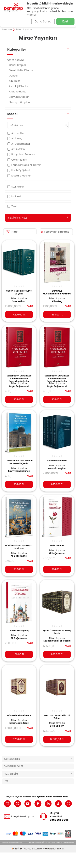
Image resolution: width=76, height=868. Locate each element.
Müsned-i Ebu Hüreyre (19, 715)
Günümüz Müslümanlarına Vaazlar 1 (57, 292)
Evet (65, 21)
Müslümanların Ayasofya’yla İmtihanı (19, 547)
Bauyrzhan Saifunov (19, 471)
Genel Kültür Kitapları (22, 70)
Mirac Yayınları (19, 299)
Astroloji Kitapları (19, 86)
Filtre (20, 232)
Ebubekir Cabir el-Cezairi (57, 641)
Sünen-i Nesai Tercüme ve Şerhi (19, 292)
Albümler (15, 81)
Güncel (14, 76)
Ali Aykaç (57, 301)
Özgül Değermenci (19, 386)
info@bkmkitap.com (24, 817)
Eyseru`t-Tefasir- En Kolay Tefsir (57, 632)
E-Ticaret (25, 849)
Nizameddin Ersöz (19, 723)
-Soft (16, 849)
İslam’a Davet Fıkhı (57, 461)
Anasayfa (7, 30)
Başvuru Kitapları (19, 97)
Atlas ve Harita (18, 92)
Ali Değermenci (19, 556)
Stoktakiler (16, 187)
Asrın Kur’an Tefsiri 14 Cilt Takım (57, 717)
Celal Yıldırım (19, 301)
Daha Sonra (43, 21)
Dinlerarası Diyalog (19, 631)
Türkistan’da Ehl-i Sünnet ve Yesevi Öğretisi (19, 462)
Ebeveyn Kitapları (20, 102)
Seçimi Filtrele (38, 218)
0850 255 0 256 (59, 820)
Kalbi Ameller (57, 546)
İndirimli (14, 196)
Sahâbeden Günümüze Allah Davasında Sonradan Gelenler (19, 378)
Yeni (12, 206)
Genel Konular (16, 60)
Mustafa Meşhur (57, 468)
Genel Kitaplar (18, 65)
